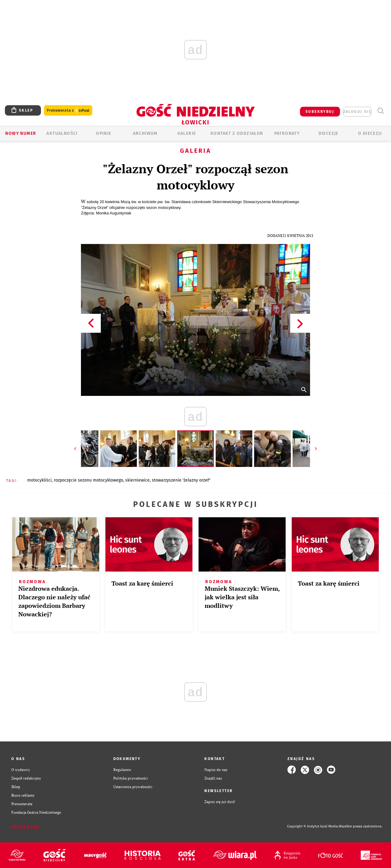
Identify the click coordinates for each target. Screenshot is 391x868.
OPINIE (104, 133)
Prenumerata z (68, 111)
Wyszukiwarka (380, 111)
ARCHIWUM (145, 133)
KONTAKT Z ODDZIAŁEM (237, 133)
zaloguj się (357, 112)
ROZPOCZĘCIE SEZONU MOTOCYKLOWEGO (88, 480)
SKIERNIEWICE (137, 480)
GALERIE (187, 133)
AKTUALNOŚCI (62, 133)
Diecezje (329, 133)
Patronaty (287, 133)
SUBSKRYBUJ (320, 112)
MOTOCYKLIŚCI (39, 480)
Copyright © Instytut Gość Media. (313, 826)
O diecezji (370, 133)
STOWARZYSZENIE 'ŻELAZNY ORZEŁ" (181, 480)
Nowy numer (21, 133)
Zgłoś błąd (25, 827)
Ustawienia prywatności (133, 787)
